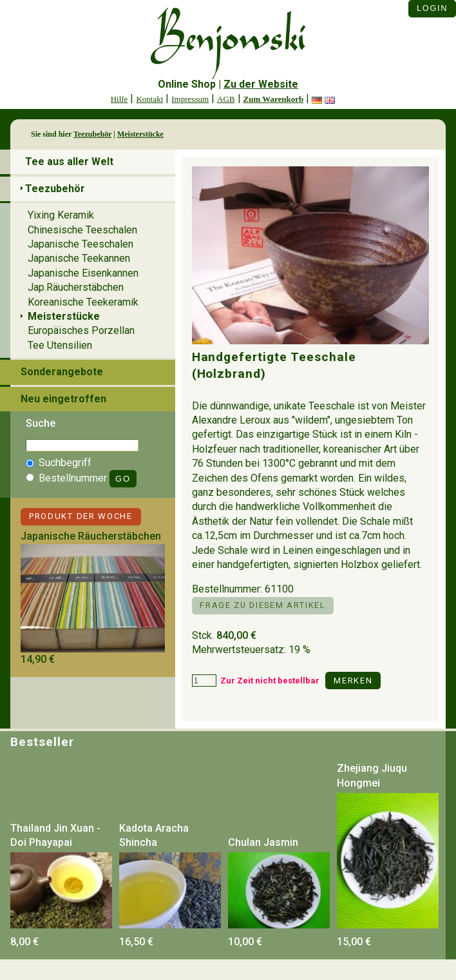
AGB (226, 99)
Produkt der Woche (81, 516)
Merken (353, 681)
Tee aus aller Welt (69, 162)
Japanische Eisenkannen (83, 273)
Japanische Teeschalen (81, 244)
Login (432, 8)
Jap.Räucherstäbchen (76, 287)
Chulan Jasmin (263, 842)
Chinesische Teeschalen (82, 230)
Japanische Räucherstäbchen (91, 536)
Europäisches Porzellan (81, 330)
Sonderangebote (62, 372)
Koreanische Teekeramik (83, 302)
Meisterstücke (140, 134)
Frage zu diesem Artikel (262, 605)
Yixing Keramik (61, 215)
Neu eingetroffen (63, 399)
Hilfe (119, 99)
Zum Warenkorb (274, 99)
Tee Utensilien (60, 345)
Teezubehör (92, 134)
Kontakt (149, 99)
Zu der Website (261, 84)
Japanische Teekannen (79, 258)
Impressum (190, 99)
